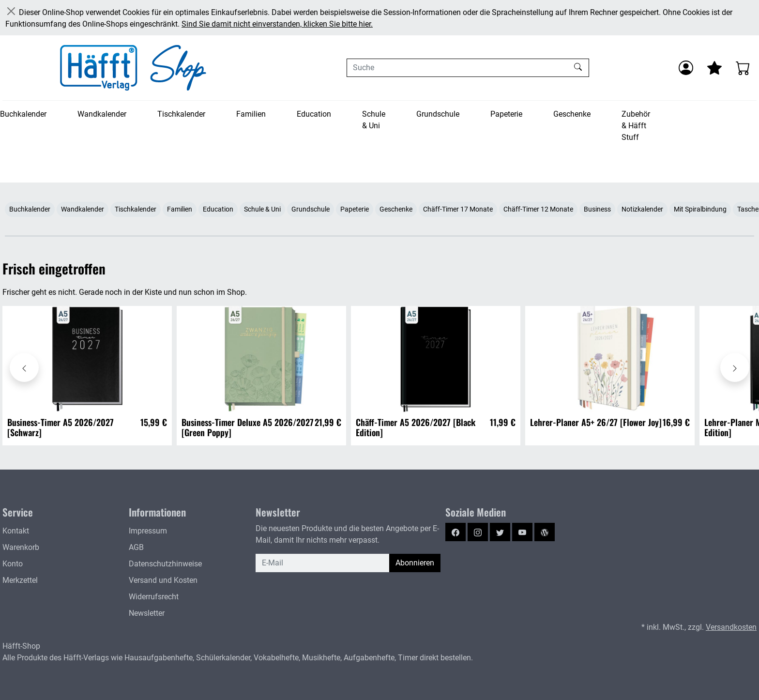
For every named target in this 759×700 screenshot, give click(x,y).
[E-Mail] (323, 563)
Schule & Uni (374, 120)
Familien (251, 114)
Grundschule (438, 114)
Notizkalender (642, 209)
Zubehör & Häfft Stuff (636, 126)
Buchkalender (23, 114)
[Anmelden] (686, 68)
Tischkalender (181, 114)
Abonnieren (415, 563)
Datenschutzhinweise (165, 564)
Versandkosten (731, 627)
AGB (136, 547)
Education (314, 114)
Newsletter (147, 613)
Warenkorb (21, 547)
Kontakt (16, 531)
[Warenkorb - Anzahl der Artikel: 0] (743, 68)
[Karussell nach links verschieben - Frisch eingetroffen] (24, 367)
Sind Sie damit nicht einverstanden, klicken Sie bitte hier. (277, 24)
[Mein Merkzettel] (714, 68)
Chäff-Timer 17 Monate (458, 209)
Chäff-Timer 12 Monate (538, 209)
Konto (13, 564)
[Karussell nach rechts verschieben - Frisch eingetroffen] (735, 367)
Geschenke (572, 114)
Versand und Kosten (163, 580)
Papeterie (506, 114)
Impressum (148, 531)
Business (597, 209)
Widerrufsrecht (154, 597)
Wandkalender (102, 114)
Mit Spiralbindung (700, 209)
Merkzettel (20, 580)
